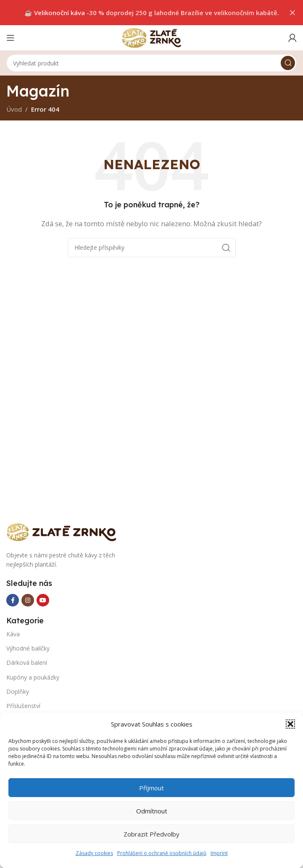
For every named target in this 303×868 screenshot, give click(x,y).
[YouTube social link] (43, 600)
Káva (13, 634)
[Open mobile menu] (11, 38)
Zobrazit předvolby (151, 834)
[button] (290, 724)
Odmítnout (152, 811)
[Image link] (65, 531)
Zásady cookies (94, 853)
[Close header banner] (292, 13)
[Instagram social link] (28, 600)
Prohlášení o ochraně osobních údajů (162, 853)
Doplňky (18, 692)
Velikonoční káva (59, 13)
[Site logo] (152, 37)
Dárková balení (27, 663)
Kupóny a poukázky (33, 677)
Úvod (14, 109)
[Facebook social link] (13, 600)
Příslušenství (23, 706)
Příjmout (151, 788)
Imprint (219, 853)
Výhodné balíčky (28, 648)
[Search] (151, 63)
